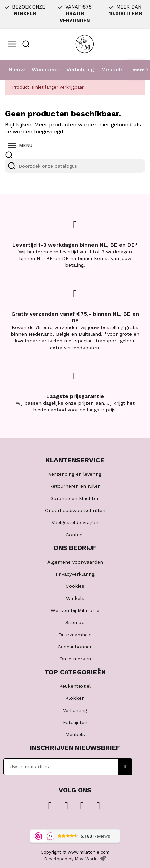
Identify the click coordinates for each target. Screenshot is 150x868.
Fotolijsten (75, 722)
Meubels (112, 69)
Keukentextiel (75, 686)
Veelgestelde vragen (75, 522)
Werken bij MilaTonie (75, 610)
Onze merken (75, 659)
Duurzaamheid (75, 635)
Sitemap (75, 622)
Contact (75, 535)
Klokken (75, 698)
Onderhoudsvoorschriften (75, 510)
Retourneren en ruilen (75, 486)
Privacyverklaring (75, 574)
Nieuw (17, 69)
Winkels (75, 598)
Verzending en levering (75, 474)
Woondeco (46, 69)
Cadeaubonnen (75, 647)
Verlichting (80, 69)
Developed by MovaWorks (71, 859)
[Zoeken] (75, 166)
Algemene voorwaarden (75, 562)
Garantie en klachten (75, 498)
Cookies (75, 586)
